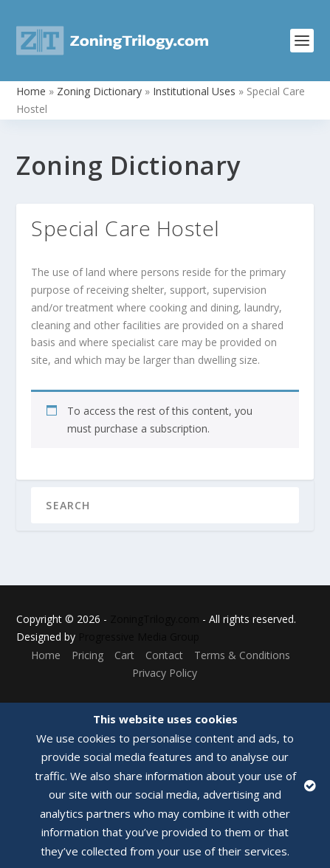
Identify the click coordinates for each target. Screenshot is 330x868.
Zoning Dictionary (99, 91)
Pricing (87, 655)
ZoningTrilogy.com (155, 619)
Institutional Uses (194, 91)
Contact (164, 655)
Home (31, 91)
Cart (124, 655)
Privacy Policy (165, 673)
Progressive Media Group (139, 637)
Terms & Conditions (242, 655)
